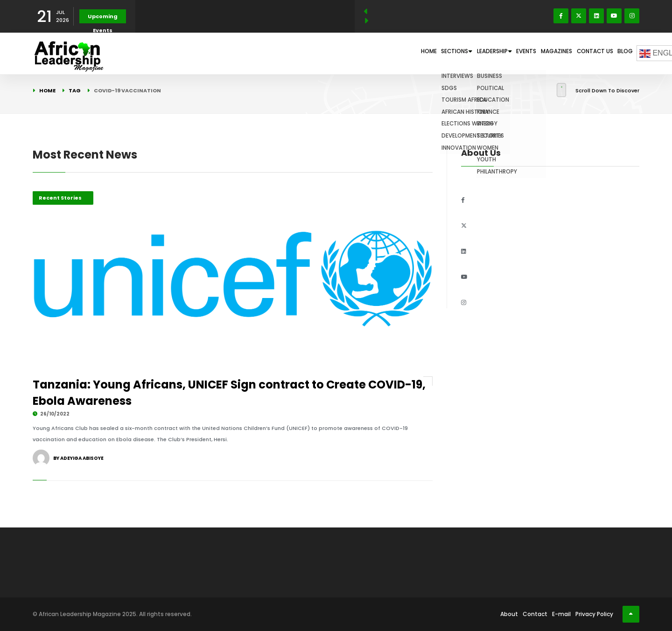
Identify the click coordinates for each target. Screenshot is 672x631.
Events (495, 53)
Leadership (451, 53)
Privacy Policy (594, 614)
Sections (400, 53)
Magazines (534, 53)
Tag (75, 90)
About (509, 614)
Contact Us (582, 53)
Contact (535, 614)
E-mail (561, 614)
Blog (621, 53)
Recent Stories (60, 198)
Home (361, 53)
